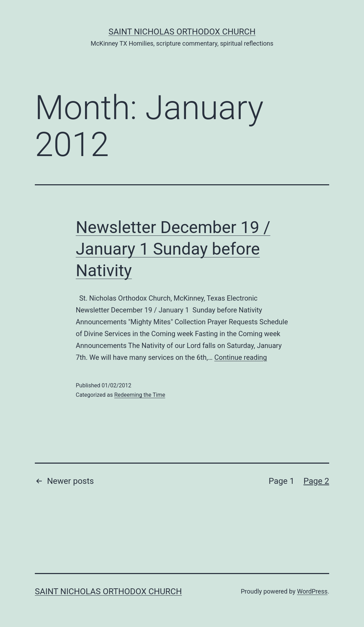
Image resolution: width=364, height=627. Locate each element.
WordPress (312, 591)
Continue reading (241, 357)
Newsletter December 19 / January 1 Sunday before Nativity (173, 249)
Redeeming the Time (140, 395)
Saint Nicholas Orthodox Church (182, 32)
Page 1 (281, 481)
